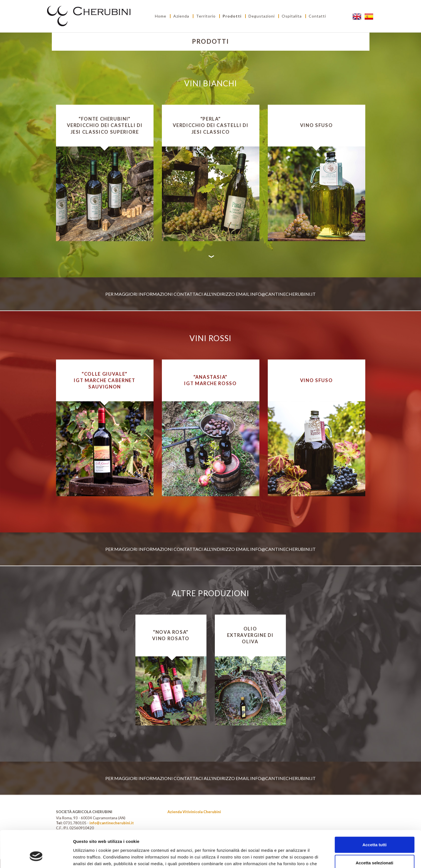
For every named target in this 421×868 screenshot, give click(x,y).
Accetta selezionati (374, 832)
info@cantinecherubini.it (283, 294)
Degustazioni (262, 16)
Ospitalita (292, 16)
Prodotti (232, 16)
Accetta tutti (375, 813)
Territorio (206, 16)
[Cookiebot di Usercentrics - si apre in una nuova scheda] (36, 857)
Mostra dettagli (293, 857)
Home (161, 16)
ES (369, 16)
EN (357, 16)
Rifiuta (375, 850)
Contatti (317, 16)
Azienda (181, 16)
